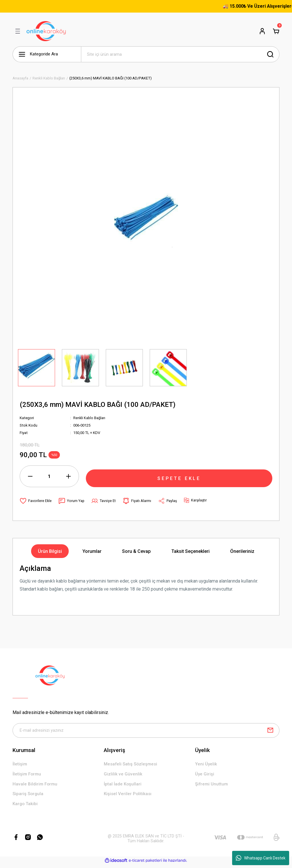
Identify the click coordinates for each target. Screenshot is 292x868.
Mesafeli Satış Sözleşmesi (132, 766)
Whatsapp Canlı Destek (261, 858)
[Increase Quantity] (68, 476)
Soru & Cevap (136, 551)
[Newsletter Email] (146, 731)
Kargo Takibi (26, 807)
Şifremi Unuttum (212, 786)
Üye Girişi (205, 776)
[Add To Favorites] (36, 501)
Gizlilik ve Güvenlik (123, 776)
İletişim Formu (28, 776)
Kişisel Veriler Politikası (128, 797)
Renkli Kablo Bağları (90, 418)
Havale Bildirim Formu (36, 786)
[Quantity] (49, 476)
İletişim (20, 766)
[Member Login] (262, 31)
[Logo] (46, 31)
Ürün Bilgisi (50, 551)
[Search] (180, 54)
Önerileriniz (242, 551)
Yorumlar (92, 551)
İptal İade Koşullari (123, 786)
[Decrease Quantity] (30, 476)
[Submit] (270, 731)
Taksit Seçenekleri (190, 551)
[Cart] (276, 31)
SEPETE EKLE (179, 476)
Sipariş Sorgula (29, 797)
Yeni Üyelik (206, 766)
